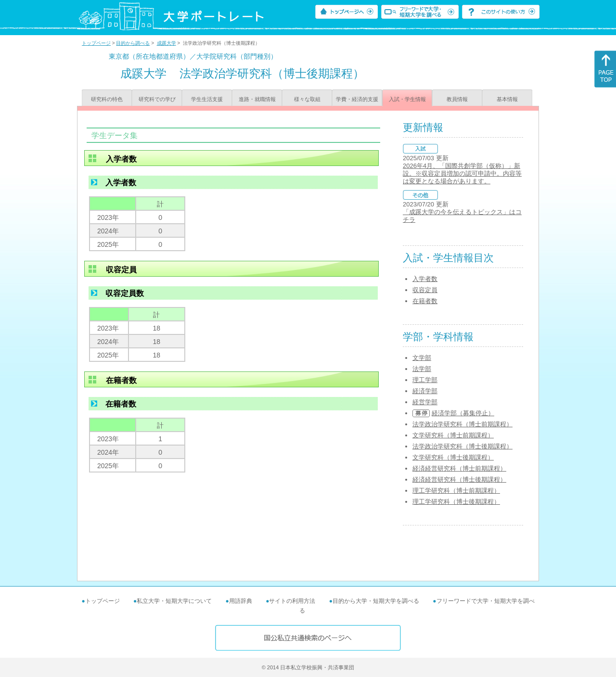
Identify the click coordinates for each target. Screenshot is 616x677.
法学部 (422, 369)
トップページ (96, 43)
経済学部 (425, 391)
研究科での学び (157, 99)
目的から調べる (133, 43)
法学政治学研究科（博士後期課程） (462, 446)
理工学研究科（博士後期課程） (456, 502)
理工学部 (425, 380)
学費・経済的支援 (357, 99)
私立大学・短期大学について (174, 601)
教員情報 (457, 99)
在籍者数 (425, 301)
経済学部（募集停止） (463, 413)
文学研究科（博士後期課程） (453, 457)
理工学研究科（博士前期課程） (456, 491)
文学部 (422, 358)
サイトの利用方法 (292, 601)
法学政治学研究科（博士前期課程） (462, 424)
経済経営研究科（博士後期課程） (459, 479)
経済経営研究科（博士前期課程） (459, 468)
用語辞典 (241, 601)
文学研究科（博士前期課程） (453, 435)
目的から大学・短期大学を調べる (376, 601)
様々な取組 (307, 99)
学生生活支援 (207, 99)
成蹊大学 (167, 43)
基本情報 (507, 99)
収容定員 (425, 290)
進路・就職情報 (257, 99)
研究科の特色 (107, 99)
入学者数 (425, 279)
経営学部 (425, 402)
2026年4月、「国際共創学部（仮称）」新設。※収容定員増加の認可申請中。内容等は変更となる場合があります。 (462, 173)
